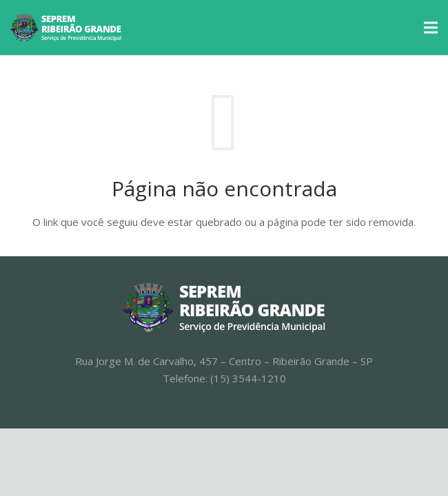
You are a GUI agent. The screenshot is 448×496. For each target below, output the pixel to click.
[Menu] (431, 28)
